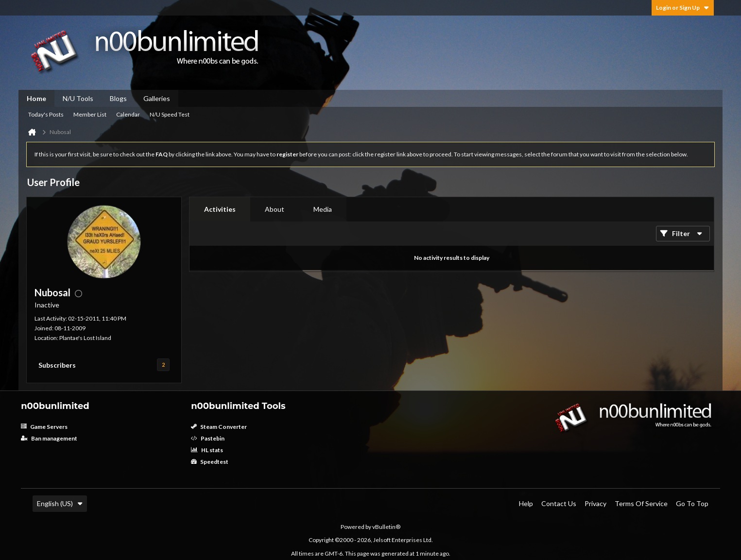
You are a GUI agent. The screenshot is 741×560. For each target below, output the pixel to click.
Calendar (128, 114)
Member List (90, 114)
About (275, 209)
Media (323, 209)
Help (526, 503)
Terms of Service (641, 503)
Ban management (49, 438)
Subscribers (57, 365)
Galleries (157, 98)
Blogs (118, 98)
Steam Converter (219, 427)
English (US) (60, 503)
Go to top (692, 503)
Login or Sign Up (683, 8)
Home (36, 98)
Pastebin (208, 438)
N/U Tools (78, 98)
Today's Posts (46, 114)
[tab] (220, 209)
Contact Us (559, 503)
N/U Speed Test (170, 114)
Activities (220, 209)
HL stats (207, 450)
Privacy (595, 503)
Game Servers (44, 427)
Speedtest (210, 462)
